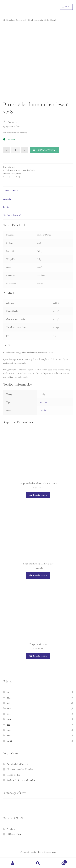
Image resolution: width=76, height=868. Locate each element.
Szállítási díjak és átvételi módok (21, 780)
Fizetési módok (13, 775)
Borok (18, 20)
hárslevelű (31, 170)
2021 (9, 725)
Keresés (38, 863)
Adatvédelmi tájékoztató (18, 764)
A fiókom (11, 829)
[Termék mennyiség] (15, 150)
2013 (9, 692)
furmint (23, 170)
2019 (9, 714)
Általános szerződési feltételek (20, 769)
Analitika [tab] (7, 199)
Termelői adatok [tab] (10, 191)
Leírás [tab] (6, 207)
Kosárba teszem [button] (40, 495)
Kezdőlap (10, 20)
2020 (9, 719)
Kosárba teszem (46, 150)
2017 (9, 703)
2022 (9, 730)
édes (18, 170)
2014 (9, 697)
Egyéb (10, 741)
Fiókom (13, 863)
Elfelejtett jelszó (14, 834)
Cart (59, 861)
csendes (44, 402)
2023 (9, 735)
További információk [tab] (12, 215)
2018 (24, 20)
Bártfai (13, 170)
